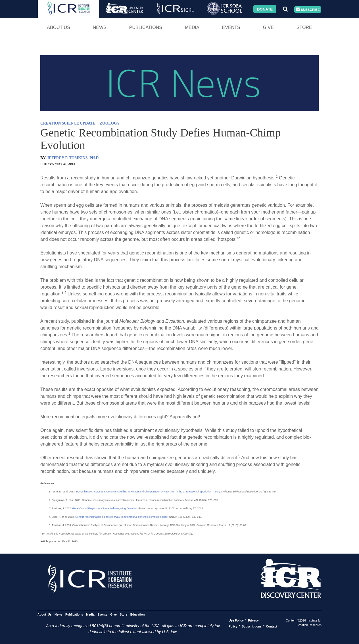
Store (304, 27)
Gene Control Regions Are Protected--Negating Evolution (105, 508)
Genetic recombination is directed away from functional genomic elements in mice (121, 517)
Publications (146, 27)
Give (268, 27)
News (100, 27)
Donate (265, 9)
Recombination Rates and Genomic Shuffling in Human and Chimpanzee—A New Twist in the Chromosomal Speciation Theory (148, 492)
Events (231, 27)
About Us (59, 27)
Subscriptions (252, 626)
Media (192, 27)
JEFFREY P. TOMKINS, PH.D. (73, 158)
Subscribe (308, 10)
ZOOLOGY (110, 123)
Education (138, 614)
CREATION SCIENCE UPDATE (68, 123)
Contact (272, 626)
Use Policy (236, 620)
